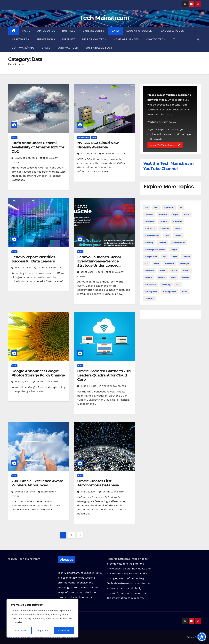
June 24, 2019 (89, 386)
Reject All (43, 630)
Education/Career (140, 31)
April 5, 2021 (23, 382)
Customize (21, 630)
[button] (198, 39)
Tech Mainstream (104, 18)
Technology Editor (112, 154)
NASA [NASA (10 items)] (163, 271)
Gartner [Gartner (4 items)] (162, 243)
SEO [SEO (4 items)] (178, 285)
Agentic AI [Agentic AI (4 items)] (169, 207)
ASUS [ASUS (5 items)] (187, 215)
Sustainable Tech (99, 48)
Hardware (20, 39)
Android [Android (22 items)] (163, 215)
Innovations (46, 39)
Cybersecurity (93, 31)
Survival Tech (68, 48)
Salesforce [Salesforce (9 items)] (151, 285)
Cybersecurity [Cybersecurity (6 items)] (152, 236)
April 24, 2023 (23, 268)
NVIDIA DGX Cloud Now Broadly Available (98, 145)
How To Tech (156, 39)
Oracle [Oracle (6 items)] (162, 278)
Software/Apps (23, 48)
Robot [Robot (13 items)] (173, 278)
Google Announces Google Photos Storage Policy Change (38, 373)
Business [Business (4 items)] (150, 222)
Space (46, 48)
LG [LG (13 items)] (147, 264)
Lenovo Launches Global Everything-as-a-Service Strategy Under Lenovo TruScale (99, 263)
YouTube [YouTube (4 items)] (150, 299)
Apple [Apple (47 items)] (175, 215)
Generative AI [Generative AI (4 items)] (179, 243)
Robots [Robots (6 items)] (186, 278)
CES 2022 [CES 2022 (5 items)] (150, 229)
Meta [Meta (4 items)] (156, 264)
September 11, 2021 (92, 272)
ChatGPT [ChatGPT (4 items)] (165, 229)
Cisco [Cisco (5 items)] (178, 229)
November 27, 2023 (26, 158)
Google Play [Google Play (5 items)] (151, 257)
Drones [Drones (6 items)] (178, 236)
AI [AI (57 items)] (181, 207)
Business (69, 31)
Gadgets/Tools (172, 31)
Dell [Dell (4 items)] (167, 236)
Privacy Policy (194, 637)
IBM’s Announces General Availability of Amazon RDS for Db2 (38, 147)
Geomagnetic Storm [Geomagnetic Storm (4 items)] (155, 250)
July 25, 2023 (89, 154)
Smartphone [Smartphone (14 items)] (151, 292)
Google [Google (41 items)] (174, 250)
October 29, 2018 (25, 492)
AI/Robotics (46, 31)
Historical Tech (94, 39)
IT (174, 39)
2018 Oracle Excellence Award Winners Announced (37, 483)
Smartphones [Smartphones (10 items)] (170, 292)
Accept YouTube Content (165, 145)
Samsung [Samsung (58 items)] (166, 285)
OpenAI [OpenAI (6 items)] (149, 278)
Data (115, 31)
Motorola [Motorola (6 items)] (150, 271)
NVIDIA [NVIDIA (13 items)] (186, 271)
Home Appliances (126, 39)
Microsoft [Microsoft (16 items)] (169, 264)
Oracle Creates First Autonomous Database (98, 483)
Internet (69, 39)
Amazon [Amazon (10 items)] (149, 215)
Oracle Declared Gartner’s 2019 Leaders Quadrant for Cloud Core (104, 375)
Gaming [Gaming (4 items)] (149, 243)
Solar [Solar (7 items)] (185, 292)
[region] (42, 618)
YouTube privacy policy (162, 122)
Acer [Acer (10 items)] (156, 207)
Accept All (64, 630)
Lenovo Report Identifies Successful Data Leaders (33, 259)
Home (26, 31)
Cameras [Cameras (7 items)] (178, 222)
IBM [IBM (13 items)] (165, 257)
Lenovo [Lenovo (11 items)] (186, 257)
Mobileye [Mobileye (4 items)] (184, 264)
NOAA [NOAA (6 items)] (174, 271)
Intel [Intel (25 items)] (175, 257)
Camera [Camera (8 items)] (164, 222)
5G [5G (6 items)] (147, 207)
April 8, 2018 (88, 492)
